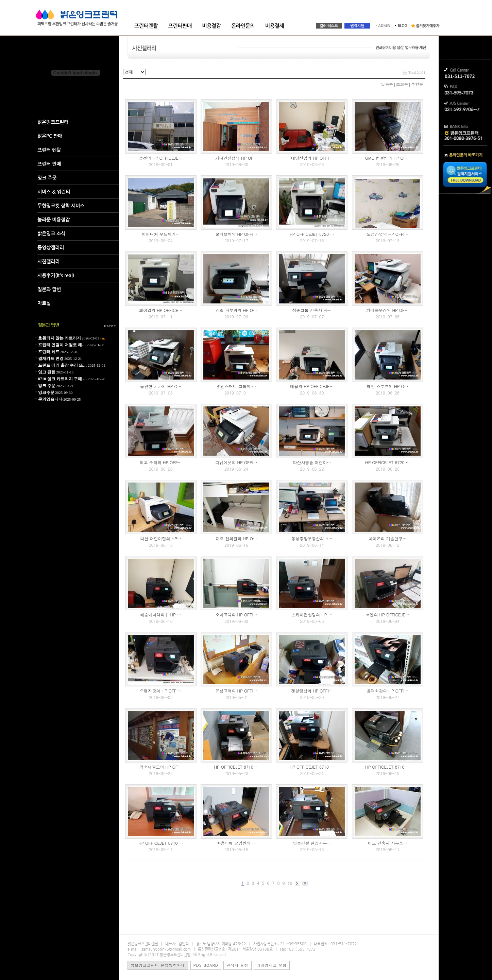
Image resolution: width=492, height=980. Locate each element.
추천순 (417, 84)
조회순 (402, 84)
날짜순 (387, 84)
